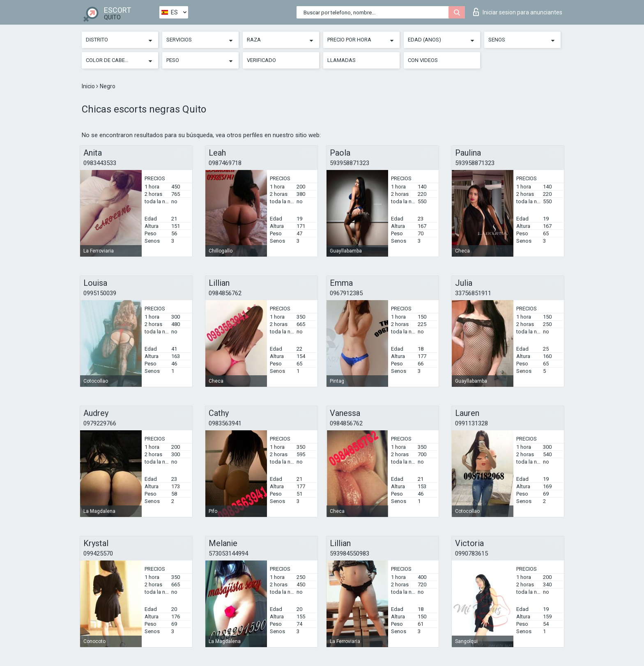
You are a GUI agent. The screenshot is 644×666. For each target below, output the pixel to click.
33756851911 (473, 293)
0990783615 (471, 553)
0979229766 (100, 423)
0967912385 (346, 293)
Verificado (261, 60)
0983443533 (100, 163)
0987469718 (225, 163)
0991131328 (471, 423)
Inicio (89, 86)
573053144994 (228, 553)
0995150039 (100, 293)
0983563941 (225, 423)
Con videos (423, 60)
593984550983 (350, 553)
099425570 (98, 553)
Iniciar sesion (518, 12)
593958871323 (350, 163)
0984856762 (225, 293)
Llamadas (342, 60)
